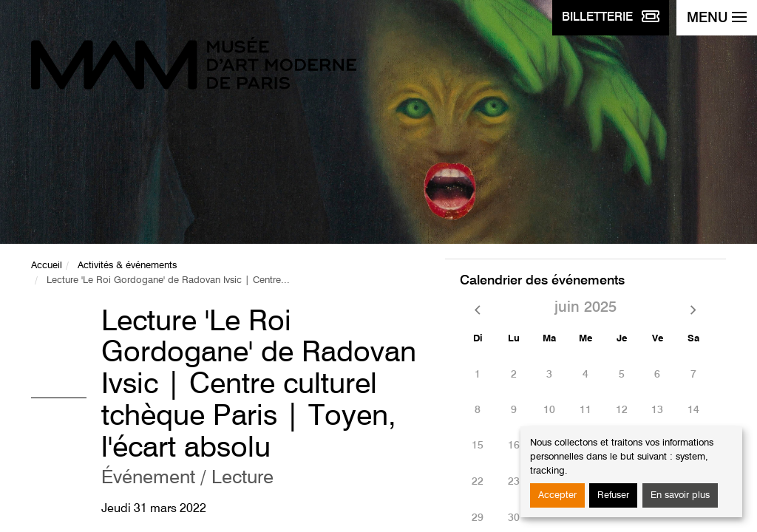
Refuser (613, 495)
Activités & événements (127, 266)
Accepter (557, 495)
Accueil (47, 266)
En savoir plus (680, 495)
